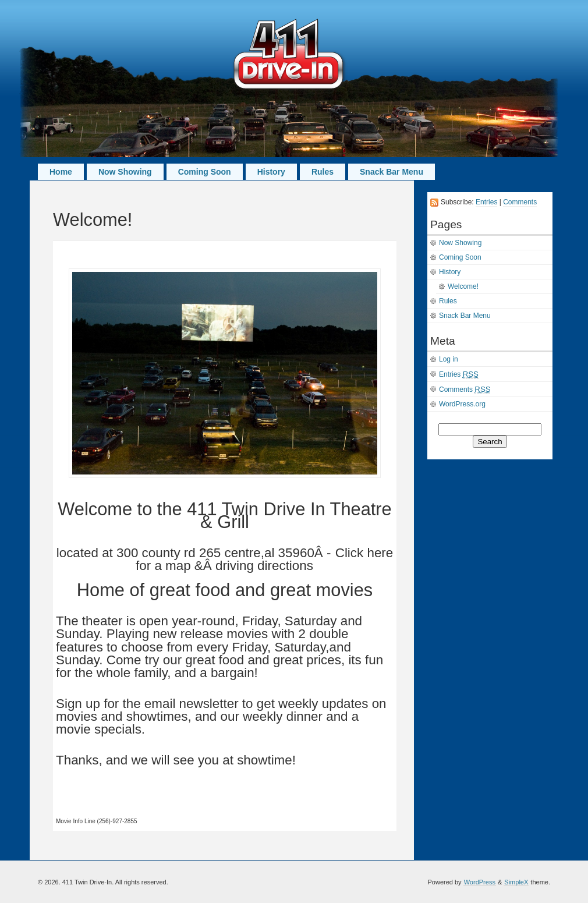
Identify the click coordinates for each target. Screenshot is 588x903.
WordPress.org (462, 404)
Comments (520, 202)
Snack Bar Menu (392, 172)
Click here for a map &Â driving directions (264, 559)
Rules (323, 172)
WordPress (480, 882)
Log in (449, 359)
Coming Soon (205, 172)
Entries (486, 202)
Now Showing (125, 172)
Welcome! (463, 286)
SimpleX (516, 882)
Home (61, 172)
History (271, 172)
